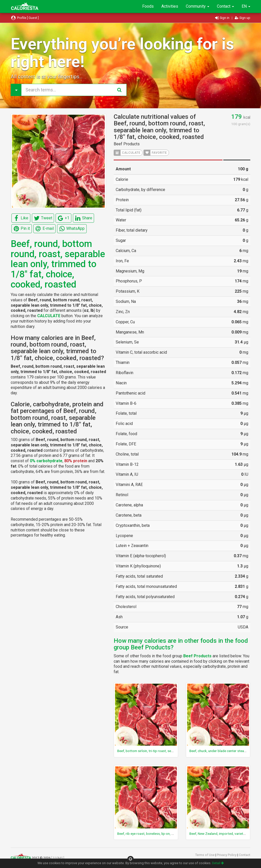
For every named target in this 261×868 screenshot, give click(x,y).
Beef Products (127, 144)
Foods (148, 6)
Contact (225, 6)
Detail (218, 863)
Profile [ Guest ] (25, 18)
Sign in (223, 18)
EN (246, 6)
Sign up (243, 18)
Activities (170, 6)
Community (198, 6)
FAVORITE (155, 153)
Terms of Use (205, 855)
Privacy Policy (227, 855)
